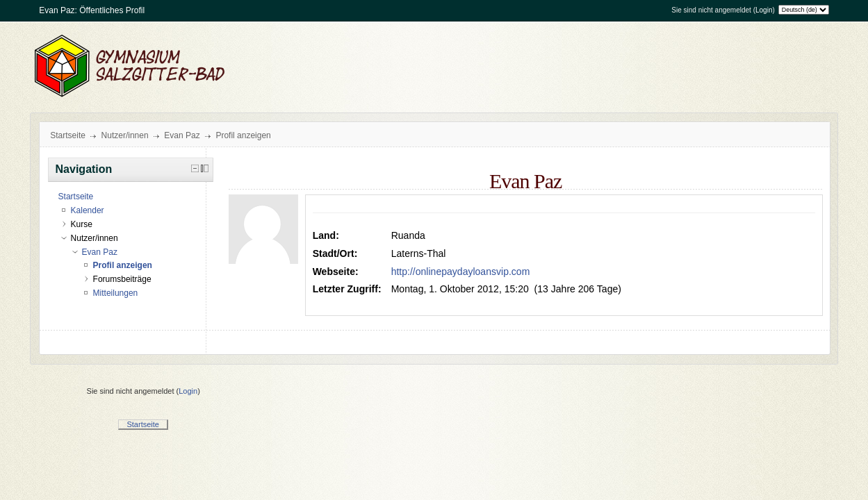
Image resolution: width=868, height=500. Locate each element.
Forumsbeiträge (122, 279)
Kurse (82, 224)
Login (764, 10)
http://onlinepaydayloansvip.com (461, 272)
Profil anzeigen (243, 135)
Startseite (68, 135)
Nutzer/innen (125, 135)
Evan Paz (182, 135)
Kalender (88, 210)
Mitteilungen (116, 293)
